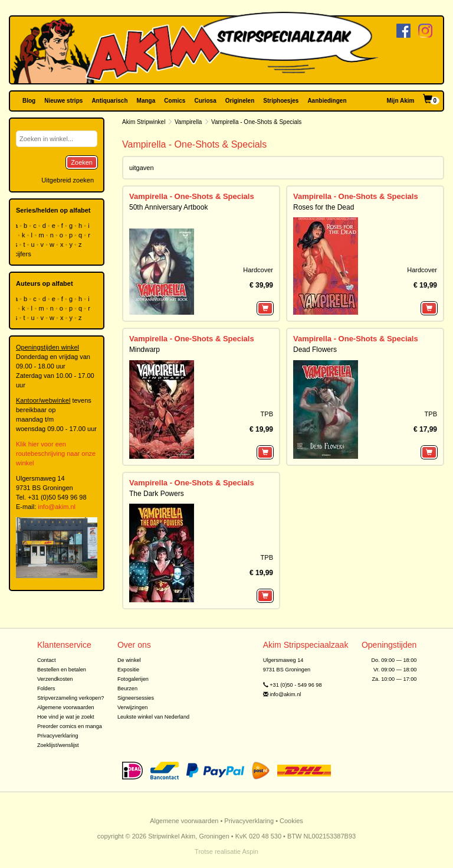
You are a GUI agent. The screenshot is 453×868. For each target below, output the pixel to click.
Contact (47, 660)
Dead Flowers (315, 350)
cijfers (24, 254)
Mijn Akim (401, 101)
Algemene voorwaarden (66, 707)
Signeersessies (136, 698)
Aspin (250, 851)
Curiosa (205, 101)
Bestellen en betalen (62, 670)
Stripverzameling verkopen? (71, 698)
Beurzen (127, 688)
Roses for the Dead (324, 207)
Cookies (291, 821)
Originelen (240, 101)
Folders (46, 688)
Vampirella (188, 122)
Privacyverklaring (58, 736)
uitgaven (142, 168)
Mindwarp (145, 350)
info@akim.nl (57, 507)
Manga (146, 101)
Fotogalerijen (133, 679)
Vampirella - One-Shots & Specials (192, 196)
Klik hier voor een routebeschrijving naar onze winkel (56, 453)
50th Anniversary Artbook (168, 207)
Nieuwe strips (63, 101)
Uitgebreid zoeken (68, 180)
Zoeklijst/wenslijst (58, 745)
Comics (175, 101)
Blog (29, 101)
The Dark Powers (157, 494)
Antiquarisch (109, 101)
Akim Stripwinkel (144, 122)
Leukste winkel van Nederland (153, 717)
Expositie (128, 670)
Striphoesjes (281, 101)
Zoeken (82, 162)
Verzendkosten (55, 679)
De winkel (129, 660)
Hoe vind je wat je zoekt (66, 717)
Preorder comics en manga (70, 726)
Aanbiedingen (327, 101)
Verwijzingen (132, 707)
